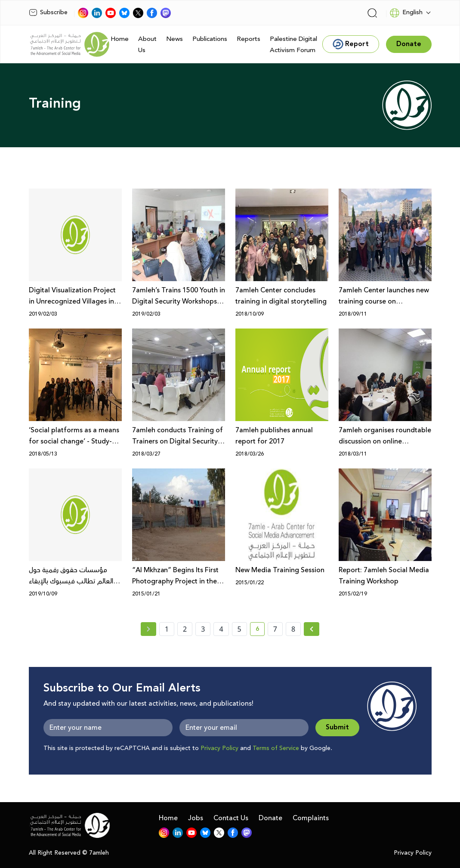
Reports (249, 39)
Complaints (311, 818)
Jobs (196, 818)
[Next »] (312, 629)
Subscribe (48, 12)
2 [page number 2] (185, 629)
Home (120, 39)
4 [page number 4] (221, 629)
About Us (147, 45)
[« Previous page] (148, 629)
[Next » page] (312, 629)
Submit (337, 727)
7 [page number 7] (275, 629)
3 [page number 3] (203, 629)
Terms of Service (276, 748)
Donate (270, 818)
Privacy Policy (219, 748)
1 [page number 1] (167, 629)
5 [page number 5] (239, 629)
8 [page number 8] (293, 629)
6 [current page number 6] (260, 630)
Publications (210, 39)
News (174, 39)
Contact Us (231, 818)
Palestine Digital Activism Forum (293, 45)
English (406, 13)
